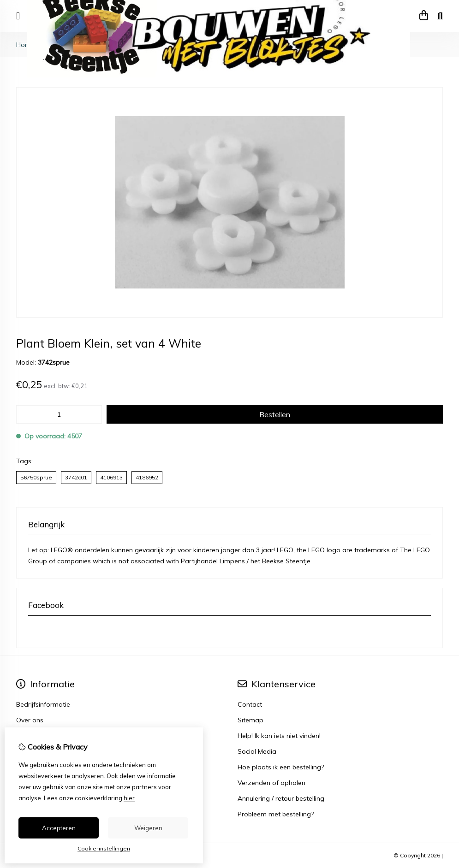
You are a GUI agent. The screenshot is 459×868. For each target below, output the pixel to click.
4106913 (111, 477)
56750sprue (36, 477)
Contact (250, 704)
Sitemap (250, 720)
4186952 (147, 477)
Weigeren (148, 828)
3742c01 (76, 477)
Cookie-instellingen (104, 848)
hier (129, 798)
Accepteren (59, 828)
